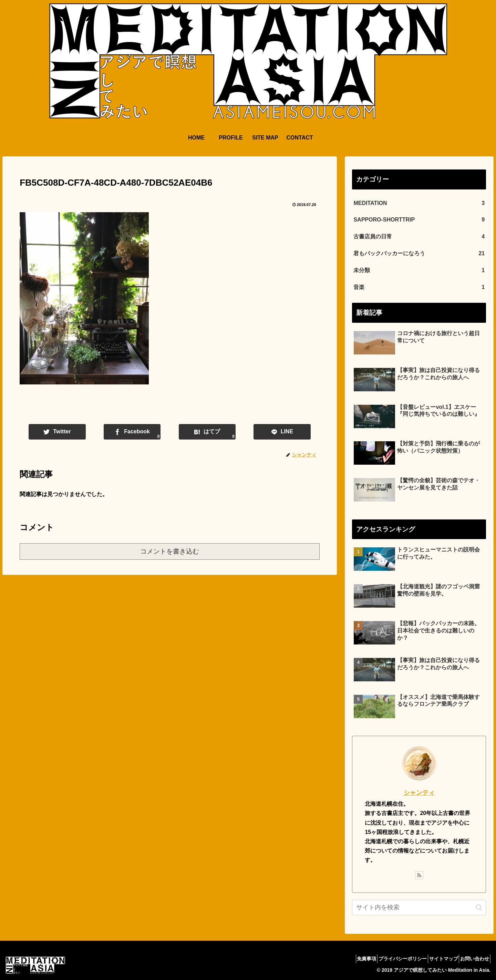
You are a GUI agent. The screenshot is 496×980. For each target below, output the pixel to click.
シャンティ (419, 793)
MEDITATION (419, 203)
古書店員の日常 (419, 237)
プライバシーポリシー (390, 959)
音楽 (419, 287)
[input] (419, 907)
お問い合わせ (472, 959)
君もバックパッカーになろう (419, 254)
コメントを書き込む (170, 551)
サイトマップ (436, 959)
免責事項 (349, 959)
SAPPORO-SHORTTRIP (419, 220)
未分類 (419, 271)
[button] (479, 907)
